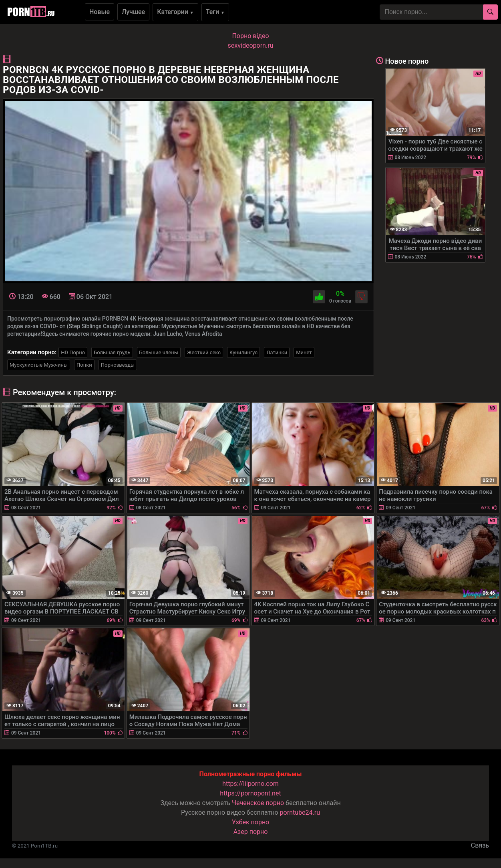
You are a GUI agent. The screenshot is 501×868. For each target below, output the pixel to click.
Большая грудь (112, 352)
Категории (175, 12)
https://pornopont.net (250, 793)
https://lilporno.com (250, 784)
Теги (215, 12)
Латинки (277, 352)
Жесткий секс (204, 352)
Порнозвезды (118, 365)
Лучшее (133, 12)
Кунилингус (243, 352)
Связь (480, 845)
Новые (100, 12)
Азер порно (251, 832)
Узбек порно (251, 822)
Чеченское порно (258, 803)
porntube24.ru (300, 812)
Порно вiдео (250, 36)
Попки (84, 365)
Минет (304, 352)
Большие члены (159, 352)
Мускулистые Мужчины (39, 365)
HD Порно (73, 352)
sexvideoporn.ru (251, 45)
